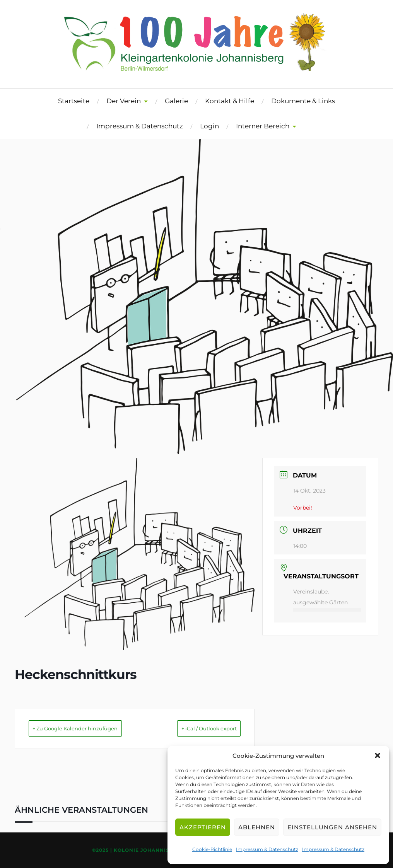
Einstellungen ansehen (332, 827)
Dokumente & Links (303, 101)
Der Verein (124, 101)
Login (209, 126)
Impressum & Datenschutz (267, 849)
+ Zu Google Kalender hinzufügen (89, 728)
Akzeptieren (203, 827)
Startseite (74, 101)
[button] (378, 755)
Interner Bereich (263, 126)
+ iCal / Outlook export (197, 728)
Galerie (176, 101)
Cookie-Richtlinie (212, 849)
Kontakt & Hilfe (230, 101)
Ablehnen (257, 827)
